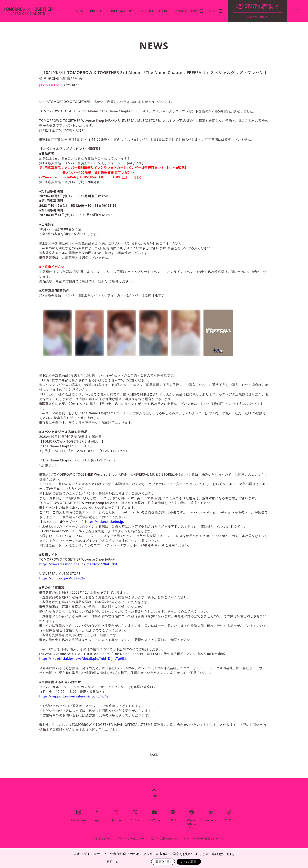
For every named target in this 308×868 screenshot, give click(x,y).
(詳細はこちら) (223, 854)
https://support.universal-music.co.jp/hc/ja (74, 696)
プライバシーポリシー (130, 838)
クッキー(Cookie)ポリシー (201, 838)
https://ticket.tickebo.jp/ (105, 522)
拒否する (113, 862)
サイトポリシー (99, 838)
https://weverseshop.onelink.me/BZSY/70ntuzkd (78, 564)
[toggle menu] (297, 11)
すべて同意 (189, 862)
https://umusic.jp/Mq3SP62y (62, 578)
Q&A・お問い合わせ (164, 838)
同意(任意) (163, 862)
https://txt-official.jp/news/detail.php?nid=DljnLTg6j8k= (84, 659)
